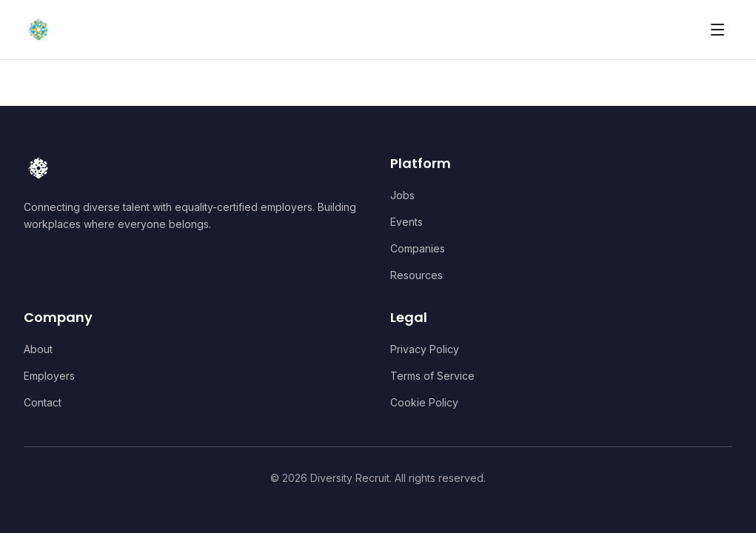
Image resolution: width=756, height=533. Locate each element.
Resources (417, 275)
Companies (418, 248)
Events (407, 222)
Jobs (402, 195)
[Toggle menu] (717, 30)
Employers (49, 376)
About (38, 349)
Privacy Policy (425, 349)
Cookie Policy (424, 402)
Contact (43, 402)
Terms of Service (432, 376)
